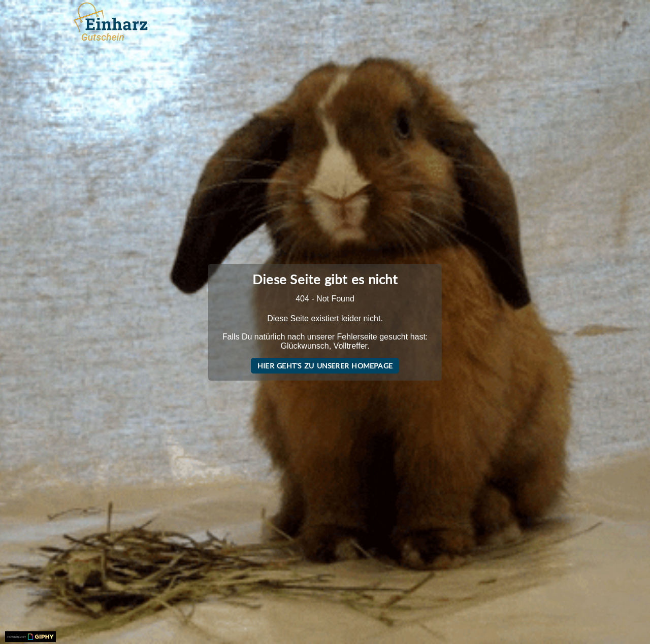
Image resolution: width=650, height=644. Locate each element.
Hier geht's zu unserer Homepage (325, 366)
